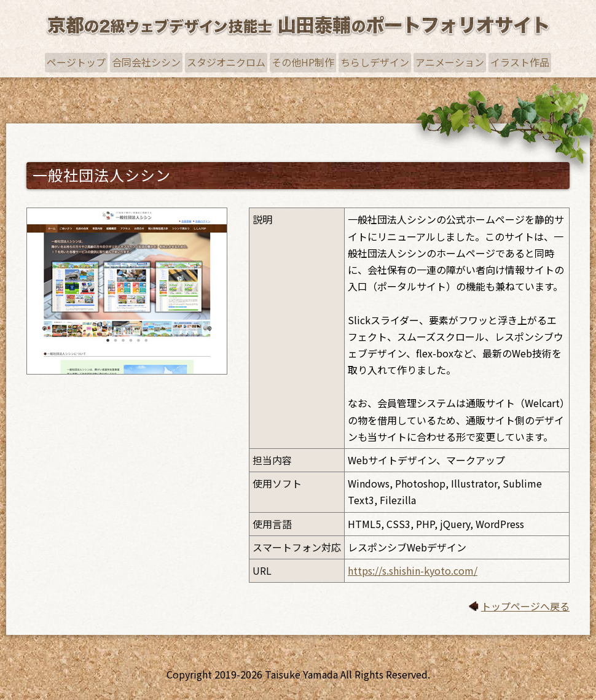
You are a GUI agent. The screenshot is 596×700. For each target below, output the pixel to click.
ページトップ (76, 62)
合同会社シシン (146, 62)
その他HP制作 (303, 62)
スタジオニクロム (226, 62)
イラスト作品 (520, 62)
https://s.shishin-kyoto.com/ (413, 570)
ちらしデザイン (375, 62)
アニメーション (450, 62)
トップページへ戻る (525, 606)
